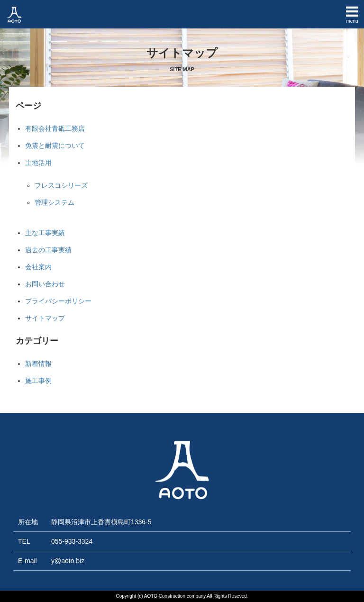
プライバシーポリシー (58, 301)
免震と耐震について (55, 146)
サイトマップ (45, 318)
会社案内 (38, 267)
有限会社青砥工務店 (55, 128)
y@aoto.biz (68, 561)
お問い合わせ (45, 284)
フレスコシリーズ (61, 185)
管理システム (55, 202)
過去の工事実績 (48, 250)
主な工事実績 (45, 233)
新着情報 (38, 364)
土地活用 (38, 163)
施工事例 (38, 381)
